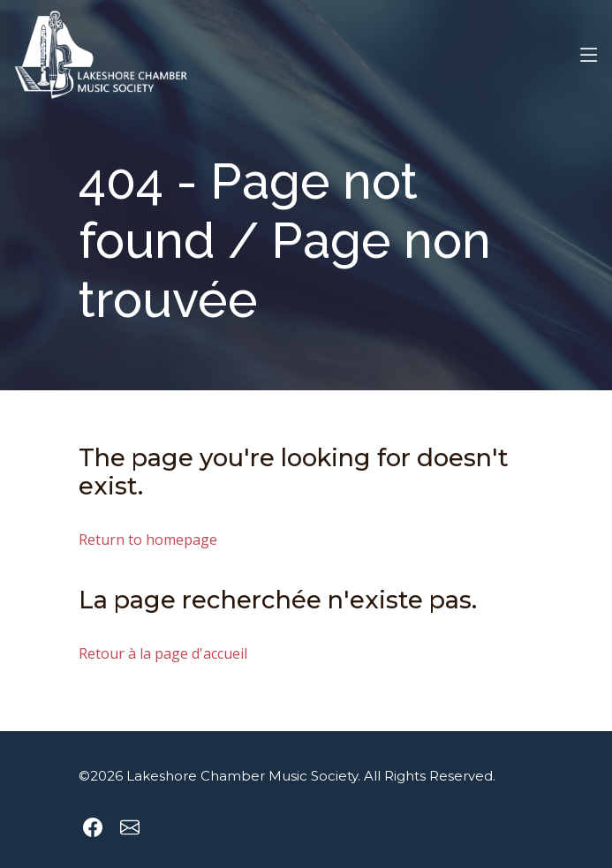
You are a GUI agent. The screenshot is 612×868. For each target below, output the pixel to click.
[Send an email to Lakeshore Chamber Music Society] (130, 827)
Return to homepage (148, 540)
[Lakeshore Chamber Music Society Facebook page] (93, 827)
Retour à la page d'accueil (163, 654)
